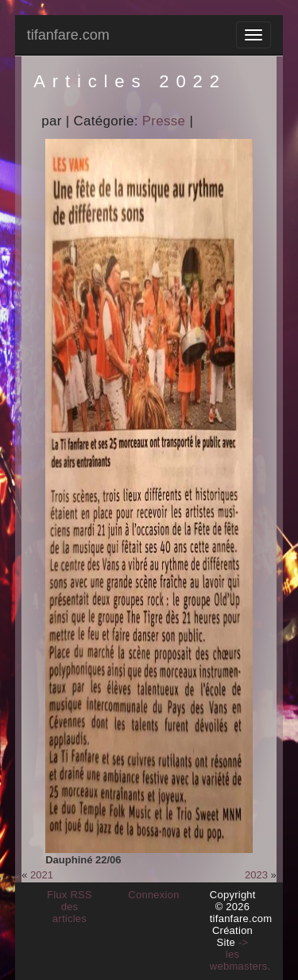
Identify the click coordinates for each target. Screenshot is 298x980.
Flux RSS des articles (70, 907)
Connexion (154, 895)
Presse (164, 121)
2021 (42, 875)
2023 (256, 875)
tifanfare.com (68, 35)
